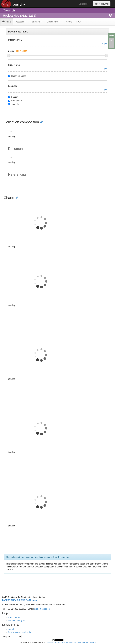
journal (7, 22)
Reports (68, 22)
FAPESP (6, 600)
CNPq (14, 600)
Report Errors (14, 618)
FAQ (79, 22)
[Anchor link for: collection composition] (41, 122)
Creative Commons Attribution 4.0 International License (71, 643)
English (13, 97)
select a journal (102, 4)
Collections (84, 4)
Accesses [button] (21, 22)
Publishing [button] (37, 22)
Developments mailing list (20, 632)
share (111, 36)
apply (104, 43)
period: (12, 51)
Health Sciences (17, 76)
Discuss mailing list (17, 620)
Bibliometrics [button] (54, 22)
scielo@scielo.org (42, 609)
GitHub (11, 629)
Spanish (13, 104)
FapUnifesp (31, 600)
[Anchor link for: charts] (16, 197)
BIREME (21, 600)
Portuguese (15, 101)
